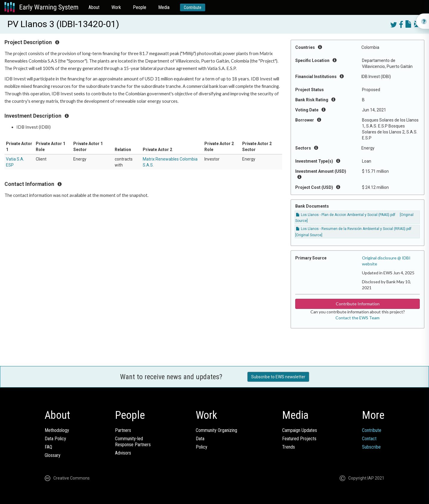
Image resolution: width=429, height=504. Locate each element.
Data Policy (55, 439)
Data (200, 439)
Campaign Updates (300, 430)
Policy (202, 447)
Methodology (57, 430)
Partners (123, 430)
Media (164, 7)
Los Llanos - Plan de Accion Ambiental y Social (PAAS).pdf (346, 215)
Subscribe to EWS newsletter (278, 377)
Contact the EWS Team (357, 318)
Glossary (53, 455)
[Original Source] (309, 235)
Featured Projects (299, 439)
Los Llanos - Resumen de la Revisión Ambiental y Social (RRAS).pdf (354, 229)
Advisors (123, 453)
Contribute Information (358, 304)
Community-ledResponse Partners (133, 442)
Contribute (193, 7)
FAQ (48, 447)
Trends (289, 447)
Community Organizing (216, 430)
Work (116, 7)
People (140, 7)
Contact (369, 439)
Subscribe (371, 447)
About (94, 7)
